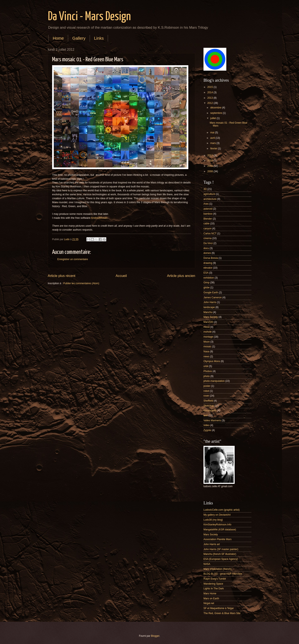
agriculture (209, 194)
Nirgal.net (209, 603)
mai (213, 133)
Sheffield (208, 401)
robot (206, 391)
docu (206, 248)
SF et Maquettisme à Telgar (219, 608)
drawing (208, 263)
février (214, 149)
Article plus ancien (181, 276)
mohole (208, 332)
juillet (214, 118)
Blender (208, 219)
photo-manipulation (214, 381)
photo (207, 376)
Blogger (155, 636)
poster (207, 386)
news (206, 356)
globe (206, 288)
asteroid (208, 209)
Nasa (206, 351)
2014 (210, 92)
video (206, 425)
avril (213, 138)
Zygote (207, 430)
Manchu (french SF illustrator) (220, 554)
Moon (207, 342)
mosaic (207, 347)
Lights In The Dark (214, 589)
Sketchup (209, 406)
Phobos (208, 371)
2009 (210, 166)
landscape (209, 307)
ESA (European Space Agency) (221, 559)
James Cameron (213, 297)
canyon (208, 229)
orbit (206, 366)
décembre (216, 108)
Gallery (79, 38)
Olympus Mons (212, 361)
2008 (210, 171)
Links (99, 38)
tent (206, 415)
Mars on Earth (211, 599)
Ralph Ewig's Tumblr (215, 579)
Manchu (208, 312)
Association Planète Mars (218, 539)
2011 (210, 155)
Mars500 (208, 322)
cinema (208, 238)
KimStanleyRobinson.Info (217, 525)
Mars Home (210, 594)
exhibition (209, 278)
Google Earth (211, 293)
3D (205, 189)
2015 (210, 87)
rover (206, 396)
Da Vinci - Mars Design (89, 17)
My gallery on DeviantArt (217, 515)
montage (208, 337)
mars (213, 143)
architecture (210, 199)
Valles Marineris (212, 420)
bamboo (208, 214)
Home (58, 38)
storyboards (210, 410)
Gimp (206, 283)
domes (207, 253)
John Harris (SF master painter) (221, 549)
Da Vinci (208, 243)
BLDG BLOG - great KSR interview (223, 574)
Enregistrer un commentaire (73, 259)
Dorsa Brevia (211, 258)
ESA (206, 273)
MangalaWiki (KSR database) (220, 530)
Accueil (121, 276)
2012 (210, 103)
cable (206, 224)
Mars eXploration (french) (218, 569)
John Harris (210, 302)
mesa (206, 327)
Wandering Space (213, 584)
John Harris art (212, 544)
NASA (207, 564)
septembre (217, 113)
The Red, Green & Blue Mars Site (222, 613)
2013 (210, 98)
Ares (206, 204)
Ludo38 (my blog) (213, 520)
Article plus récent (62, 276)
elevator (208, 268)
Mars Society (211, 317)
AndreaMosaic (99, 218)
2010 (210, 161)
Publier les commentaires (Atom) (81, 283)
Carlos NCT (210, 234)
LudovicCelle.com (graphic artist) (222, 510)
